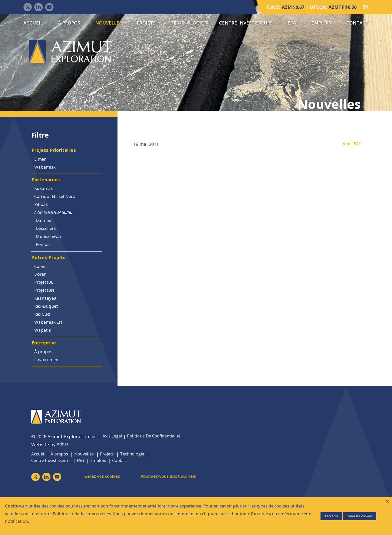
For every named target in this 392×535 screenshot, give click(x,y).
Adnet (63, 474)
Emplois (321, 23)
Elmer (41, 163)
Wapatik (44, 354)
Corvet (42, 283)
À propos (69, 23)
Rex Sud (44, 337)
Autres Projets (50, 273)
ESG (292, 23)
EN (365, 8)
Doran (42, 292)
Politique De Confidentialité (158, 466)
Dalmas (46, 232)
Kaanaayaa (47, 319)
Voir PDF (352, 146)
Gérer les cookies (359, 515)
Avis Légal (113, 466)
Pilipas (42, 214)
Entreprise (45, 369)
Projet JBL (46, 301)
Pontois (46, 259)
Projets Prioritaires (56, 153)
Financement (49, 387)
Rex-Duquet (48, 328)
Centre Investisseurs (246, 23)
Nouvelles (108, 23)
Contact (357, 23)
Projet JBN (46, 310)
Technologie (187, 23)
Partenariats (48, 186)
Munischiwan (52, 250)
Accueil (33, 23)
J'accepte (330, 515)
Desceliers (49, 241)
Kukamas (45, 197)
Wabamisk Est (50, 345)
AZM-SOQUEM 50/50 (56, 223)
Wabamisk (46, 172)
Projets (146, 23)
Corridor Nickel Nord (58, 206)
